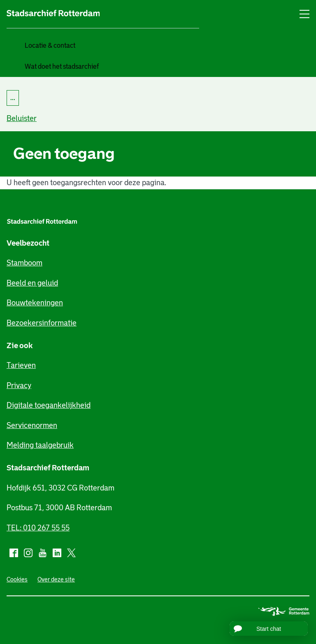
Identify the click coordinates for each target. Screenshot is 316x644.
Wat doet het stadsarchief (62, 66)
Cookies (17, 579)
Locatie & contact (50, 45)
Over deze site (56, 579)
